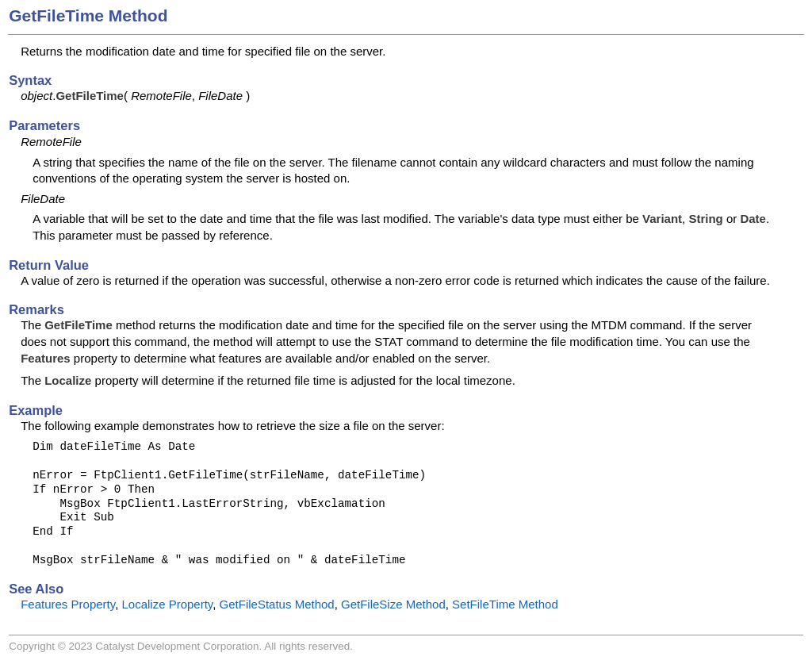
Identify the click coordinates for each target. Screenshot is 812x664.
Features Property (68, 604)
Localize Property (167, 604)
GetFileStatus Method (277, 604)
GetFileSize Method (393, 604)
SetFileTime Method (505, 604)
